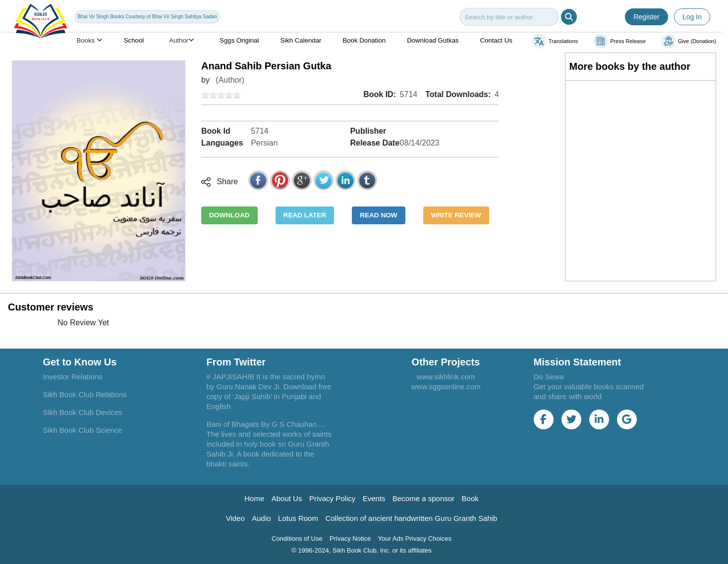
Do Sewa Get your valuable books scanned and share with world (589, 386)
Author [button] (182, 40)
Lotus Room (298, 518)
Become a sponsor (423, 498)
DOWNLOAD (229, 215)
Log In (692, 17)
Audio (261, 518)
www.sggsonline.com (446, 386)
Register (646, 17)
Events (374, 498)
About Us (287, 498)
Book (470, 498)
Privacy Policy (332, 498)
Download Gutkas (433, 40)
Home (254, 498)
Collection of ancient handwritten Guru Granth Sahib (411, 518)
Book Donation (364, 40)
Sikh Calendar (301, 40)
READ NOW (379, 215)
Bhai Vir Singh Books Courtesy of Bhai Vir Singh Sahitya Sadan (147, 17)
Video (235, 518)
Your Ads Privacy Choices (415, 538)
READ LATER (305, 215)
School (134, 40)
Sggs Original (239, 40)
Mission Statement (578, 362)
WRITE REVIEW (456, 215)
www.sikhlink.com (446, 377)
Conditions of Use (297, 538)
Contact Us (496, 40)
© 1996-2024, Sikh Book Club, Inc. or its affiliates (362, 550)
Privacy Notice (350, 538)
